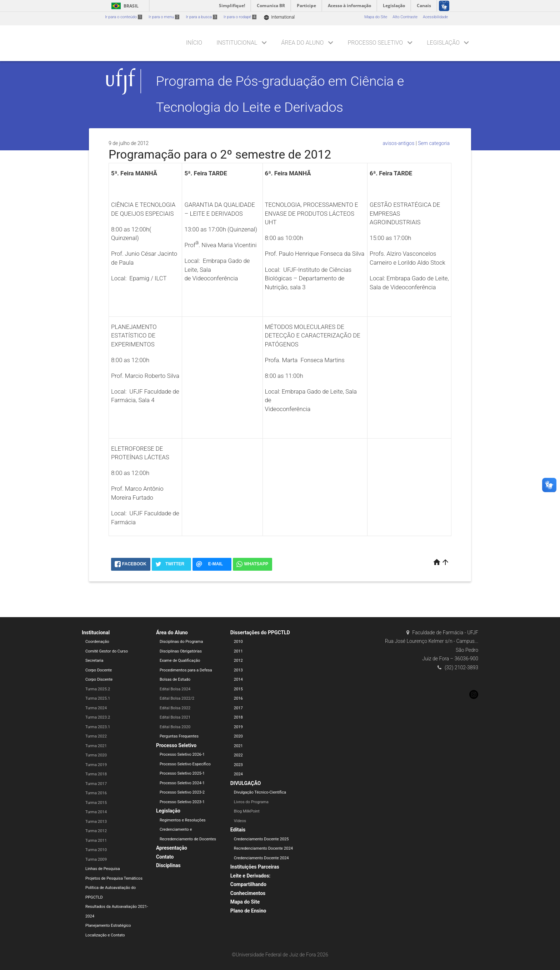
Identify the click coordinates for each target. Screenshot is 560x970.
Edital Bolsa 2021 (175, 717)
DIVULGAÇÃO (246, 783)
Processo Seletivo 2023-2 (182, 792)
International (279, 17)
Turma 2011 (96, 841)
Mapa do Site (376, 17)
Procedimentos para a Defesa (186, 670)
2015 (238, 689)
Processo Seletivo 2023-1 (182, 802)
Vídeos (240, 821)
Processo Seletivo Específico (185, 764)
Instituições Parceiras (255, 867)
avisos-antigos (398, 143)
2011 (238, 651)
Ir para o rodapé (240, 17)
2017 (238, 708)
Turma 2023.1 (98, 727)
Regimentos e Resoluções (183, 820)
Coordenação (97, 642)
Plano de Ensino (248, 911)
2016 (238, 698)
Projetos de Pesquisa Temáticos (114, 878)
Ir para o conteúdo (124, 17)
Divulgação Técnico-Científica (260, 792)
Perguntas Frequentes (179, 736)
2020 (238, 736)
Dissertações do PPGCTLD (260, 632)
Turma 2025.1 (98, 698)
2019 (238, 727)
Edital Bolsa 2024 (175, 689)
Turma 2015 (96, 803)
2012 (238, 661)
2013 (238, 670)
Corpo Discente (99, 679)
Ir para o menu (164, 17)
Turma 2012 (96, 831)
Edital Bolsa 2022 (175, 708)
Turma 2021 (96, 746)
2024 (238, 774)
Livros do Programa (251, 802)
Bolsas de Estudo (175, 679)
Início (194, 43)
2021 (238, 746)
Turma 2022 (96, 736)
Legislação (443, 43)
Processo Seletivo (375, 43)
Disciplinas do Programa (181, 642)
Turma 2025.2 (98, 689)
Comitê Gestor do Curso (107, 651)
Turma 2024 (96, 708)
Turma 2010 (96, 850)
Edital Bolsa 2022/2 (177, 698)
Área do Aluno (302, 43)
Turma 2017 (96, 784)
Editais (238, 830)
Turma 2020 (96, 755)
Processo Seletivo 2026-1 (182, 754)
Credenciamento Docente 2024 (261, 858)
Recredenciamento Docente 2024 (263, 848)
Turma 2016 (96, 793)
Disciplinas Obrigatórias (181, 651)
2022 (238, 755)
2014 (238, 679)
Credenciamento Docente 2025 (261, 839)
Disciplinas (168, 865)
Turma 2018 (96, 774)
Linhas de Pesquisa (103, 869)
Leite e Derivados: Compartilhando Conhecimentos (251, 884)
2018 (238, 717)
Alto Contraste (405, 17)
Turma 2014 (96, 812)
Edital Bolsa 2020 (175, 727)
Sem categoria (434, 143)
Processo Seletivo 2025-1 (182, 773)
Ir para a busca (201, 17)
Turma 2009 (96, 859)
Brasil (124, 6)
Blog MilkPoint (247, 811)
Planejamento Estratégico (108, 926)
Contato (165, 857)
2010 (238, 642)
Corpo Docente (99, 670)
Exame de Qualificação (180, 661)
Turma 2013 (96, 822)
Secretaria (94, 661)
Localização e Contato (105, 935)
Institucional (237, 43)
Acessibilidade (435, 17)
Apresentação (172, 848)
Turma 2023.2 (98, 717)
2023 (238, 765)
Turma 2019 (96, 765)
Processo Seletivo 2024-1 (182, 783)
